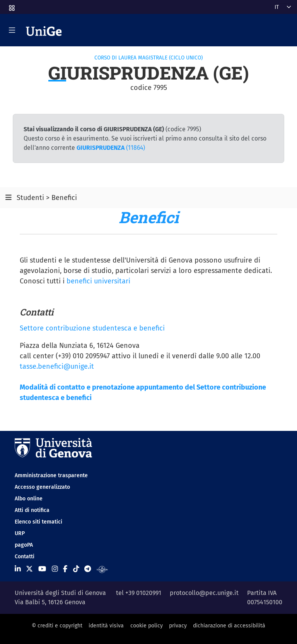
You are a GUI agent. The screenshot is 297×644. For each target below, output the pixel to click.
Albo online (29, 499)
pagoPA (24, 545)
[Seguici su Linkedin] (18, 569)
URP (20, 533)
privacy (178, 626)
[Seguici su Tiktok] (76, 569)
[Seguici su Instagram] (55, 569)
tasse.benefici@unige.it (57, 366)
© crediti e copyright (57, 626)
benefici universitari (98, 281)
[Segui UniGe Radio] (102, 569)
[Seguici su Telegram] (88, 569)
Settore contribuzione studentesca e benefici (92, 328)
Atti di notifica (32, 510)
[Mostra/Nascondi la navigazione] (12, 30)
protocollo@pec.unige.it (204, 593)
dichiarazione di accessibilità (229, 626)
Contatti (25, 557)
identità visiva (106, 626)
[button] (11, 6)
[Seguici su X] (29, 569)
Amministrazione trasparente (51, 475)
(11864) (111, 148)
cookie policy (147, 626)
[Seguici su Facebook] (65, 569)
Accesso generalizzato (42, 487)
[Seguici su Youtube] (42, 569)
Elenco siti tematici (38, 522)
